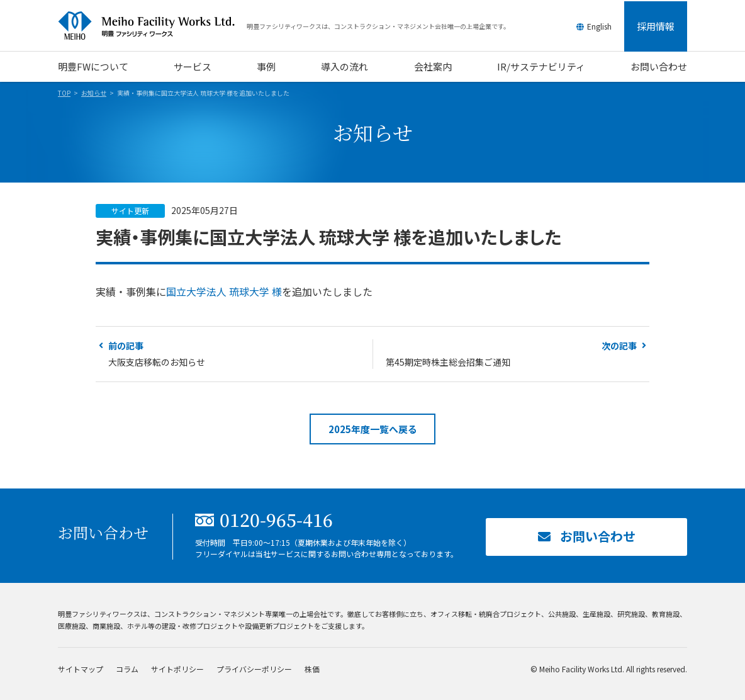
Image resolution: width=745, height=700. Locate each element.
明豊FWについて (93, 66)
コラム (127, 669)
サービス (193, 66)
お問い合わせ (659, 66)
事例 (266, 66)
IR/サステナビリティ (541, 66)
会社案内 (433, 66)
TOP (64, 93)
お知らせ (94, 93)
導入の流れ (344, 66)
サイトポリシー (177, 669)
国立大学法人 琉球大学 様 (224, 291)
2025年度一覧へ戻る (373, 429)
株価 (312, 669)
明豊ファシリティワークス (152, 26)
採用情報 (656, 26)
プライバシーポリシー (254, 669)
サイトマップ (81, 669)
